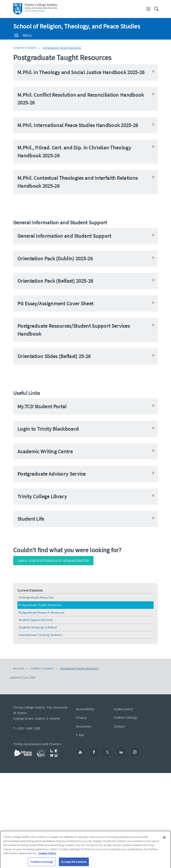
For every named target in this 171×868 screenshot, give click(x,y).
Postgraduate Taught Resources (62, 48)
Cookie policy (123, 709)
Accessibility (85, 709)
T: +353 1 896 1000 (27, 728)
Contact (119, 726)
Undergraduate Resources (36, 597)
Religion (19, 669)
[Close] (164, 841)
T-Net (80, 735)
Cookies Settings (126, 717)
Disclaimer (84, 726)
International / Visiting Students (40, 635)
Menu (23, 35)
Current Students (25, 48)
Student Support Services (36, 620)
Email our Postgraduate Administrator (53, 561)
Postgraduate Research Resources (41, 612)
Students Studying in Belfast (38, 627)
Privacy (81, 718)
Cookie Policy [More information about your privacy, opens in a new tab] (47, 856)
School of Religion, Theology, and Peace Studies (77, 26)
